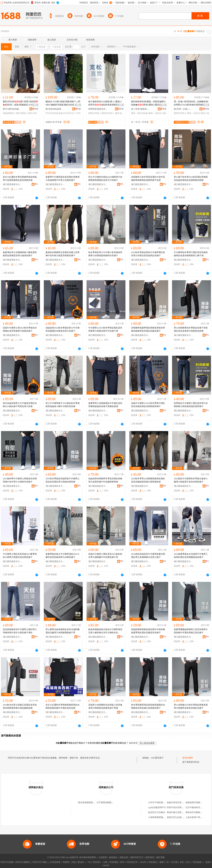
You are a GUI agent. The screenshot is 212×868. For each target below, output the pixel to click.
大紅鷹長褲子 (157, 758)
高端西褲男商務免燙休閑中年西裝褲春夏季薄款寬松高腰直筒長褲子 (148, 631)
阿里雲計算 (132, 862)
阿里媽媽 (114, 862)
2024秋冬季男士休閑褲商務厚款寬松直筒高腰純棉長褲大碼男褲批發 (148, 480)
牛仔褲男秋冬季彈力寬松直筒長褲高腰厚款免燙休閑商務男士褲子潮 (191, 254)
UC (167, 862)
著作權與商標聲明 (88, 857)
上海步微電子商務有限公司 (198, 817)
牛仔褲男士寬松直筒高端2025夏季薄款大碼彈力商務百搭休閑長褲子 (20, 556)
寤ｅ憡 (35, 105)
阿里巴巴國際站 (23, 862)
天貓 (73, 862)
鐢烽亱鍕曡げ (108, 113)
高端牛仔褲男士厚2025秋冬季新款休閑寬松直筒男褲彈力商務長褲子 (20, 329)
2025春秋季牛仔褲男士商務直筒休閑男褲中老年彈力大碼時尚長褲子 (20, 480)
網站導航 (161, 857)
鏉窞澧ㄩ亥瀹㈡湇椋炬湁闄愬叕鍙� (184, 109)
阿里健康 (197, 862)
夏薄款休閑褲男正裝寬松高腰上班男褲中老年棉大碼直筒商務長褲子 (63, 254)
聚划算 (81, 862)
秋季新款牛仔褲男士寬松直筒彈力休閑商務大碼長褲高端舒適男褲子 (191, 405)
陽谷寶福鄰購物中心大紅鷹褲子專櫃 (95, 802)
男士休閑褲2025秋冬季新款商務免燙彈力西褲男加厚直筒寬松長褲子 (191, 706)
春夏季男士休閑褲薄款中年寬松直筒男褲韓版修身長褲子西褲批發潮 (105, 405)
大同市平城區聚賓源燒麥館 (161, 802)
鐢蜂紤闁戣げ (95, 113)
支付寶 (174, 862)
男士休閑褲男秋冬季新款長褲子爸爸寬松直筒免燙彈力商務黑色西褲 (191, 329)
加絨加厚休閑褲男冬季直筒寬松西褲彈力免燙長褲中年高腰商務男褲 (105, 480)
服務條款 (113, 857)
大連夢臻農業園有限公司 (160, 817)
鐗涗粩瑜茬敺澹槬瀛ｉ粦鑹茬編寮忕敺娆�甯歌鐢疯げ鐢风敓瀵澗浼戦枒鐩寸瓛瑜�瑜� (148, 103)
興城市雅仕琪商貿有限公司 (179, 812)
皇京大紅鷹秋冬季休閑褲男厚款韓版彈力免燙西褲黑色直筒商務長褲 (20, 179)
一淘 (88, 862)
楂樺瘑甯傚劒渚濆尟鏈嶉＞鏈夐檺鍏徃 (98, 109)
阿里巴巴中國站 (40, 862)
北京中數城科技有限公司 (197, 807)
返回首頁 (133, 743)
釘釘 (188, 862)
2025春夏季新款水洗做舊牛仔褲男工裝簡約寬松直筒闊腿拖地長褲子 (191, 556)
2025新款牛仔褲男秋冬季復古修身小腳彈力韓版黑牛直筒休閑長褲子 (191, 480)
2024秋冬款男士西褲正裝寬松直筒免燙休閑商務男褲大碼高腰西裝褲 (20, 706)
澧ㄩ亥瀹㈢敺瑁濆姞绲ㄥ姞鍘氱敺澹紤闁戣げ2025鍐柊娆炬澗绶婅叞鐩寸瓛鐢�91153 (191, 103)
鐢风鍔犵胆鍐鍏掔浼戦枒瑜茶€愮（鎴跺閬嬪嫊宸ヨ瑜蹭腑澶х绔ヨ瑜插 (20, 103)
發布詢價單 (188, 758)
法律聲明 (103, 857)
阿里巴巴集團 (7, 862)
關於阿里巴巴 (137, 857)
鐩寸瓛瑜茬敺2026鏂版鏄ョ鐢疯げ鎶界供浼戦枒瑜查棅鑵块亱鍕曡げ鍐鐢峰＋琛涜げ (105, 103)
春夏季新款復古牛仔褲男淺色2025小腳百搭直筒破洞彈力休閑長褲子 (63, 556)
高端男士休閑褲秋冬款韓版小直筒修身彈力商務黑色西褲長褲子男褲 (105, 706)
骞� (35, 109)
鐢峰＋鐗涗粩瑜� (140, 113)
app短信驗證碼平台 (157, 807)
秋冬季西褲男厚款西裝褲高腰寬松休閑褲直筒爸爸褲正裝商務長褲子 (148, 706)
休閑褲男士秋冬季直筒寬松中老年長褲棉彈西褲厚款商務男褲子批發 (148, 179)
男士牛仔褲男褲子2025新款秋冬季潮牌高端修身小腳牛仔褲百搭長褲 (63, 405)
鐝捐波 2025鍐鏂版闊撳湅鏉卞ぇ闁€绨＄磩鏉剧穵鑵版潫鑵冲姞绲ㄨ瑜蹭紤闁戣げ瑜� (63, 103)
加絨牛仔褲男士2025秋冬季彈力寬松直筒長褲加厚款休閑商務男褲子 (148, 405)
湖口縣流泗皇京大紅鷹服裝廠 (13, 184)
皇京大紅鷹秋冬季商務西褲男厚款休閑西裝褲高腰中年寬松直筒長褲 (63, 706)
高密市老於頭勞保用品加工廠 (181, 807)
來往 (182, 862)
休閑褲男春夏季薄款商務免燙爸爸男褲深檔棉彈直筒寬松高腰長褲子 (148, 329)
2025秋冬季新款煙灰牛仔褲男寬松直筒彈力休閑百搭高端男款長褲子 (148, 254)
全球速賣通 (55, 862)
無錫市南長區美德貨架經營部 (181, 802)
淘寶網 (66, 862)
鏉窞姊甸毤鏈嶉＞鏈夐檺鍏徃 (55, 109)
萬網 (161, 862)
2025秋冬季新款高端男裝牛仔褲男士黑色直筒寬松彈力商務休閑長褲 (63, 480)
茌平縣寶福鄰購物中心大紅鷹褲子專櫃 (115, 802)
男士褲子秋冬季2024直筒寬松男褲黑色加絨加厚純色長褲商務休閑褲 (191, 179)
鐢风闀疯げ (22, 113)
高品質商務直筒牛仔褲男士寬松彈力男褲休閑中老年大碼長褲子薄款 (20, 631)
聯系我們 (150, 857)
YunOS (143, 862)
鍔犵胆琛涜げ (69, 113)
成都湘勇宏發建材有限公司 (198, 802)
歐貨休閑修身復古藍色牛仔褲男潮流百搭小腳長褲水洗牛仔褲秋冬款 (105, 631)
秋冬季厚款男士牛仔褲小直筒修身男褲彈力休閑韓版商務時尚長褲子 (105, 254)
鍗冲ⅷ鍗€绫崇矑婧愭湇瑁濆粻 (13, 109)
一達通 (207, 862)
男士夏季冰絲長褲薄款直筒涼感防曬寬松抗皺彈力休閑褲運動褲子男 (63, 631)
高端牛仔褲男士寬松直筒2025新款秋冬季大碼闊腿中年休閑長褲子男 (105, 556)
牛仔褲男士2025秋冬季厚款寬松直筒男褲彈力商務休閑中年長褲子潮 (105, 329)
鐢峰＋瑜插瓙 (155, 113)
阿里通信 (153, 862)
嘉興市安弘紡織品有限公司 (179, 817)
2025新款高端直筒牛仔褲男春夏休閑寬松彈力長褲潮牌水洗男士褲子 (148, 556)
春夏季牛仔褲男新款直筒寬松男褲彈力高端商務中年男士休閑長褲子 (63, 179)
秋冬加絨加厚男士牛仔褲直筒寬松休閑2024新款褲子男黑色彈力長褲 (20, 405)
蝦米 (122, 862)
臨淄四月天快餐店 (157, 812)
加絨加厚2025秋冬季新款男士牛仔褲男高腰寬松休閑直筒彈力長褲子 (63, 329)
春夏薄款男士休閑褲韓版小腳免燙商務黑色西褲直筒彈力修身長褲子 (20, 254)
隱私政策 (124, 857)
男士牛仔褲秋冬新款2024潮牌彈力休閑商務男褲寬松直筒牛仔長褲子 (105, 179)
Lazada (106, 865)
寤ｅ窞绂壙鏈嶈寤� (141, 109)
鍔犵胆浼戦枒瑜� (54, 113)
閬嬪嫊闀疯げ (9, 113)
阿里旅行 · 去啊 (100, 862)
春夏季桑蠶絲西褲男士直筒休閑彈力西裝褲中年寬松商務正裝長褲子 (191, 631)
